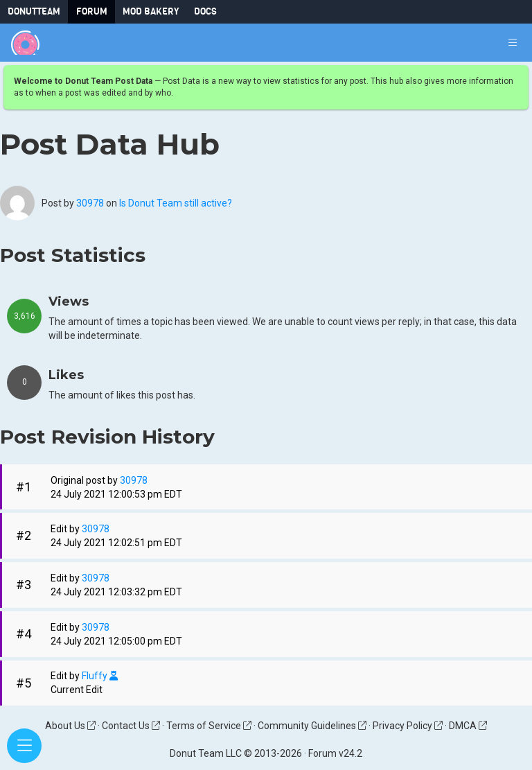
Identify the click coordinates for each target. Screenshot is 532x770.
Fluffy (100, 676)
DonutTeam (34, 11)
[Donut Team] (25, 43)
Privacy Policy (408, 726)
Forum (92, 11)
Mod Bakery (151, 11)
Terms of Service (209, 726)
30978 (90, 204)
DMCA (468, 726)
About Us (70, 726)
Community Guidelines (312, 726)
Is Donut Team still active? (176, 204)
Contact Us (131, 726)
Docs (205, 11)
